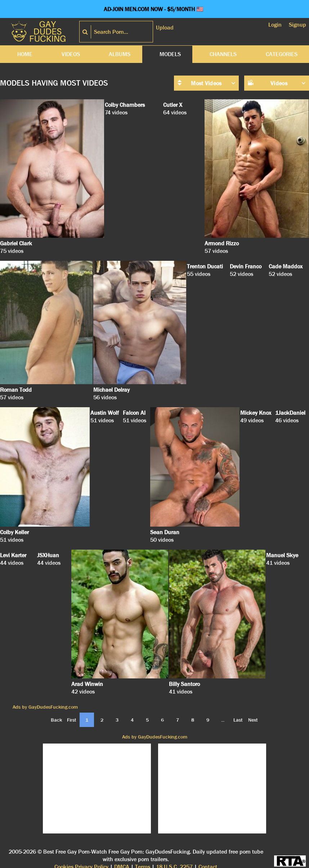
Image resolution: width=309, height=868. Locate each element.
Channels (223, 54)
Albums (120, 54)
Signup (297, 25)
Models (170, 54)
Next (253, 720)
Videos (71, 54)
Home (25, 54)
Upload (165, 28)
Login (275, 25)
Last (238, 720)
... (223, 720)
